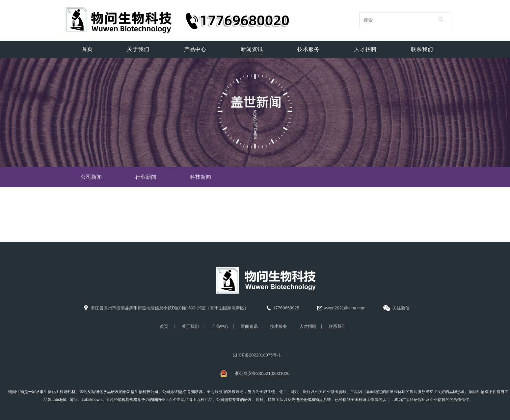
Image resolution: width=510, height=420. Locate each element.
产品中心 (220, 326)
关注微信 (396, 308)
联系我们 (337, 326)
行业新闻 (146, 177)
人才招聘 (308, 326)
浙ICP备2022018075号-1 (257, 355)
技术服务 (279, 326)
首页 (164, 326)
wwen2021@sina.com (341, 308)
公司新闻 (91, 177)
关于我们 (190, 326)
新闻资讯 (249, 326)
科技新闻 (201, 177)
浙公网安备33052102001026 (262, 373)
